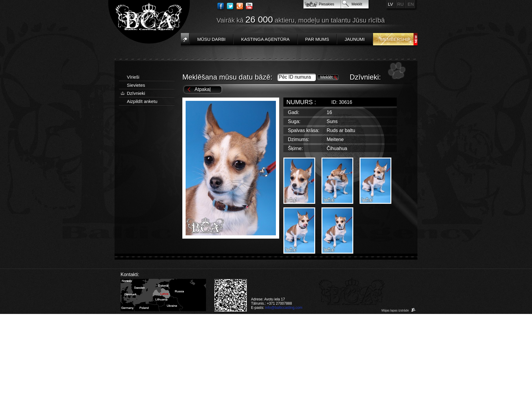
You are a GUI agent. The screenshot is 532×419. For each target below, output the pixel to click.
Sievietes (136, 85)
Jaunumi (355, 39)
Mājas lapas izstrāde (399, 310)
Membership (395, 39)
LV (390, 4)
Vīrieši (133, 77)
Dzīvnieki (136, 93)
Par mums (317, 39)
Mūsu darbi (211, 39)
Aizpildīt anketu (142, 101)
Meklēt (357, 4)
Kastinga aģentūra (265, 39)
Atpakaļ (203, 89)
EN (411, 4)
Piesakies (326, 4)
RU (401, 4)
